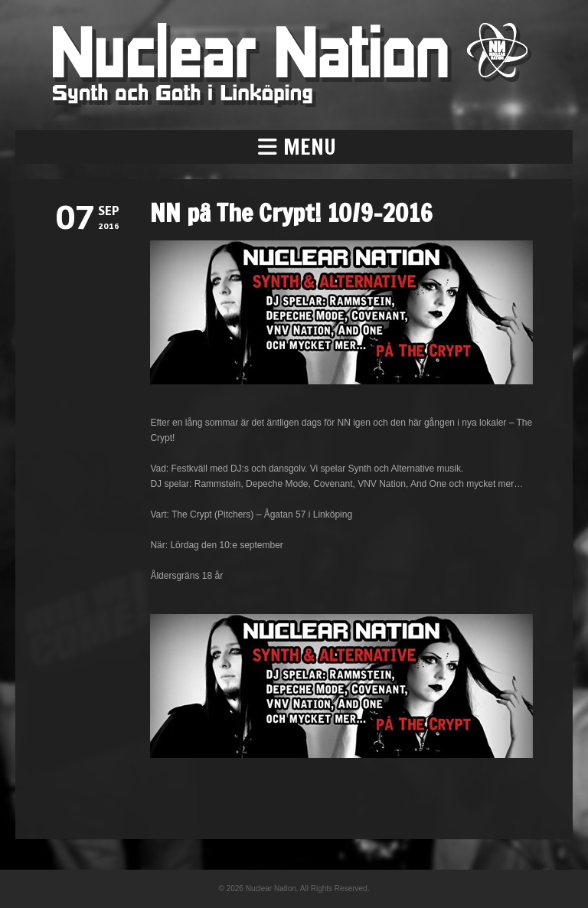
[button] (294, 147)
